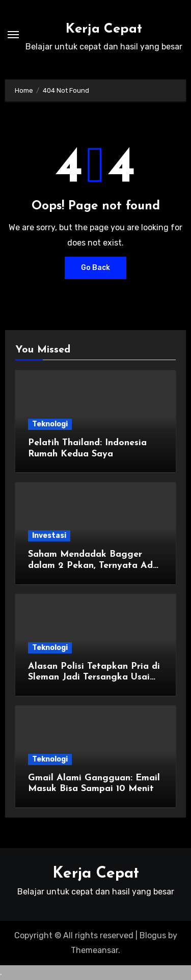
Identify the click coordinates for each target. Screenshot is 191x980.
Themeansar (94, 950)
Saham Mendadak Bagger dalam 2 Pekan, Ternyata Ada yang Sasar (93, 565)
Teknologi (50, 424)
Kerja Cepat (104, 29)
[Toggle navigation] (13, 35)
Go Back (95, 268)
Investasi (49, 536)
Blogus (153, 935)
